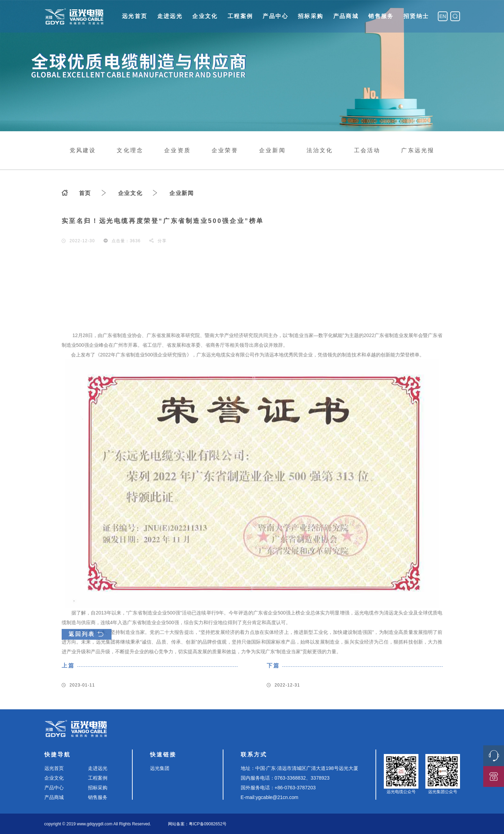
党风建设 (83, 151)
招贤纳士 (416, 16)
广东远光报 (418, 151)
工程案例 (240, 16)
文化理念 (130, 151)
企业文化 (205, 16)
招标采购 (311, 16)
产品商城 (346, 16)
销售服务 (381, 16)
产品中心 (275, 16)
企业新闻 (272, 151)
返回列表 (87, 651)
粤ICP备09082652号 (208, 824)
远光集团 (160, 768)
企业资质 (178, 151)
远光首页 (135, 16)
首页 (85, 195)
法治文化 (320, 151)
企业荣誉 (225, 151)
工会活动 (367, 151)
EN (443, 16)
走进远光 (170, 16)
